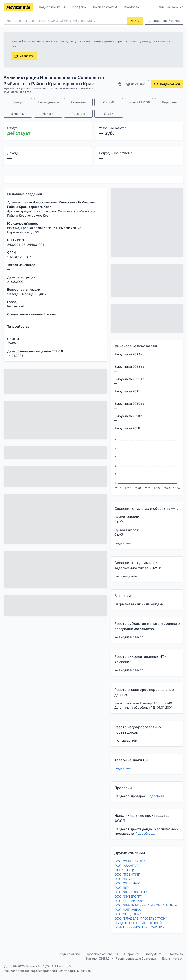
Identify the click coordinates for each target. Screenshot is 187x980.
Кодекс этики (70, 954)
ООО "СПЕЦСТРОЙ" (130, 861)
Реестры (78, 114)
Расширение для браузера (136, 958)
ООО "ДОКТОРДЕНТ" (131, 892)
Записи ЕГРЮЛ (139, 102)
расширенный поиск (164, 21)
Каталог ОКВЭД (98, 958)
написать (24, 56)
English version (131, 84)
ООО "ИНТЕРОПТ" (128, 896)
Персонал (169, 102)
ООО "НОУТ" (124, 879)
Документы (155, 954)
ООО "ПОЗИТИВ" (127, 874)
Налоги (48, 114)
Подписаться (167, 84)
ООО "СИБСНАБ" (127, 883)
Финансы (18, 114)
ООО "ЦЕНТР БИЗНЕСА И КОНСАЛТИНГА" (146, 905)
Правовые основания (102, 954)
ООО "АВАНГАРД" (128, 866)
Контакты (176, 954)
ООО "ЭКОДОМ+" (128, 914)
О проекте (132, 954)
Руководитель (48, 102)
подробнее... (124, 543)
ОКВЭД (109, 102)
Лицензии (78, 102)
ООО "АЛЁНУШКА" (128, 910)
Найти (135, 21)
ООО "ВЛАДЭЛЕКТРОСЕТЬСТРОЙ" (141, 918)
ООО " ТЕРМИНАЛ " (129, 901)
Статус (18, 102)
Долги (109, 114)
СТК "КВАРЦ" (124, 870)
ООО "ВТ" (122, 888)
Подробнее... (157, 796)
